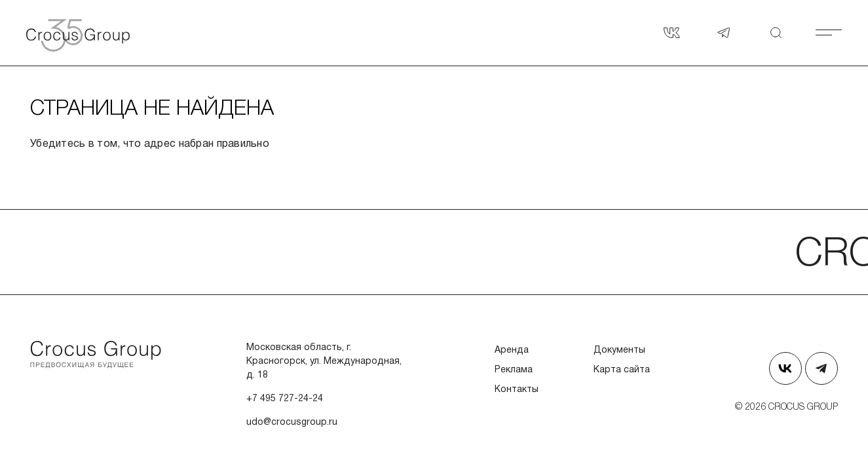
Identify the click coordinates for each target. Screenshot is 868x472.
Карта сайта (622, 370)
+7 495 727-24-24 (285, 399)
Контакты (517, 390)
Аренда (512, 350)
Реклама (514, 370)
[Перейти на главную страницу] (96, 355)
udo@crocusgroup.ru (292, 423)
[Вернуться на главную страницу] (92, 33)
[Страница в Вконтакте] (671, 33)
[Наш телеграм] (724, 33)
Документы (619, 350)
